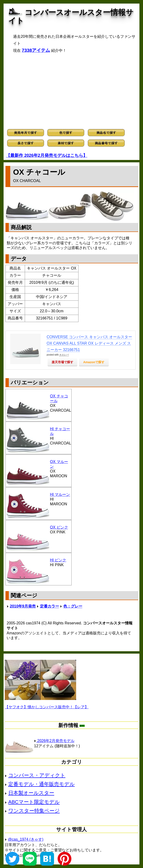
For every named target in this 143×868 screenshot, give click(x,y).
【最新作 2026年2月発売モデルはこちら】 (47, 155)
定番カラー (49, 606)
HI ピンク (58, 560)
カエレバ (64, 355)
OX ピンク (59, 527)
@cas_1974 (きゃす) (26, 839)
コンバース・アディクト (37, 775)
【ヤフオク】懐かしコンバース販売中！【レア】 (47, 707)
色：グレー (73, 606)
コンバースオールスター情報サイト (71, 17)
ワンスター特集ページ (34, 811)
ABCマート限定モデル (34, 802)
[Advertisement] (71, 91)
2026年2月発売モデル (54, 741)
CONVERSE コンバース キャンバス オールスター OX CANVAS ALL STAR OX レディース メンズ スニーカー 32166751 (89, 343)
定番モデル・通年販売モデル (42, 784)
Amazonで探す (94, 362)
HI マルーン (60, 494)
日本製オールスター (31, 793)
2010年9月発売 (23, 606)
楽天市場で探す (62, 362)
